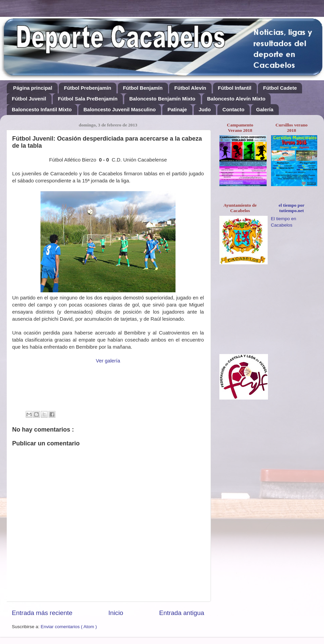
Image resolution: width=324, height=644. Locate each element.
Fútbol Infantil (235, 88)
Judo (205, 109)
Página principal (33, 88)
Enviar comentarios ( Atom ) (69, 627)
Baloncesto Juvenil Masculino (119, 109)
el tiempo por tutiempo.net (292, 208)
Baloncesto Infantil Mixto (42, 109)
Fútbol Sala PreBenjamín (88, 99)
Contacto (233, 109)
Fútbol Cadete (280, 88)
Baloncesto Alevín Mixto (236, 99)
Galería (265, 109)
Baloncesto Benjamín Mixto (162, 99)
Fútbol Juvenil (29, 99)
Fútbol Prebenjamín (87, 88)
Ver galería (108, 361)
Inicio (116, 613)
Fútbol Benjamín (143, 88)
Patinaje (177, 109)
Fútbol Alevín (190, 88)
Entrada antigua (182, 613)
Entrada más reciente (42, 613)
